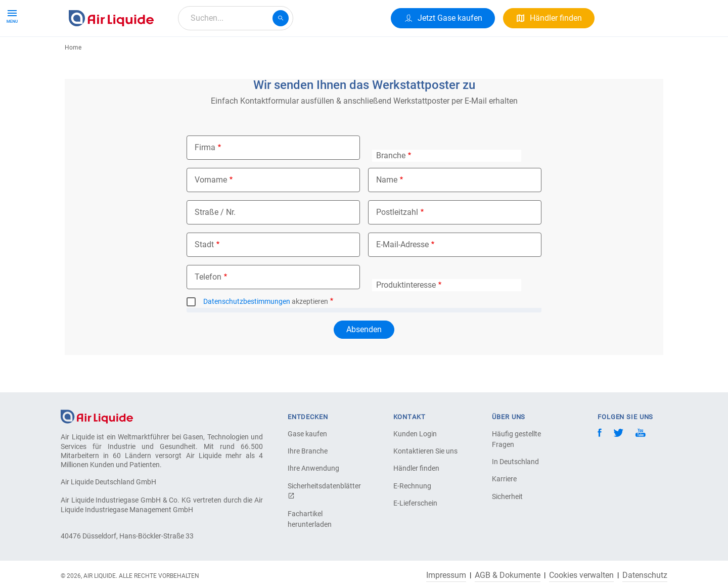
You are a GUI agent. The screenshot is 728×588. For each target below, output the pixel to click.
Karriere (303, 54)
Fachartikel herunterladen (310, 519)
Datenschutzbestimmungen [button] (247, 338)
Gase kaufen (307, 434)
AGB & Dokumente (508, 575)
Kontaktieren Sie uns (425, 451)
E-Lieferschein (415, 503)
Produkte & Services (108, 54)
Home (73, 84)
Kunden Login (415, 434)
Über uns (258, 54)
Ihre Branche (308, 451)
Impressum (446, 575)
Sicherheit (507, 496)
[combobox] (236, 18)
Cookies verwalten (581, 575)
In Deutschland (515, 462)
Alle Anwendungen (193, 54)
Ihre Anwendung (313, 468)
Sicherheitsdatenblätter (323, 491)
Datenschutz (645, 575)
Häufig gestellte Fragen (516, 439)
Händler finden (416, 468)
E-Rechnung (412, 486)
